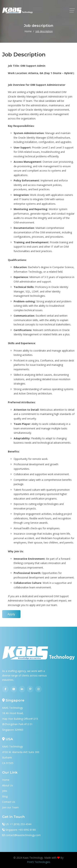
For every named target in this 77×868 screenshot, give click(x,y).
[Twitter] (14, 689)
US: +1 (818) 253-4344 (18, 824)
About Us (8, 785)
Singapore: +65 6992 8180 (21, 830)
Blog (5, 796)
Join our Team (10, 807)
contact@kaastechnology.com (23, 835)
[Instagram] (38, 689)
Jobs (5, 791)
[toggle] (72, 10)
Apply (11, 614)
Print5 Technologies (39, 862)
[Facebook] (5, 689)
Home (28, 31)
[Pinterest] (30, 689)
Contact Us (9, 802)
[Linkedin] (22, 689)
